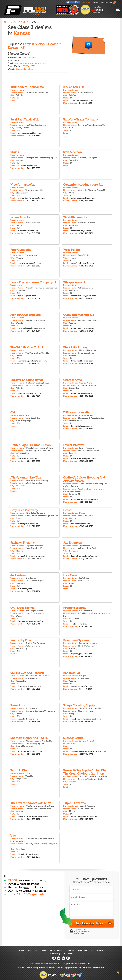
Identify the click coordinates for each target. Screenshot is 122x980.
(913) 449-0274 (86, 429)
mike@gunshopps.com (28, 524)
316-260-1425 (86, 103)
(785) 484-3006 (33, 331)
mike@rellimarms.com (28, 231)
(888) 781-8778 (29, 66)
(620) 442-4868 (33, 461)
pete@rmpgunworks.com (29, 263)
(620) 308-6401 (86, 233)
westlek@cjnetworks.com (82, 263)
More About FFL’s (85, 950)
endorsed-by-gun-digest (97, 10)
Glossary (99, 950)
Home (7, 22)
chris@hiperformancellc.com (31, 198)
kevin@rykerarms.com (28, 719)
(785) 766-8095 (86, 298)
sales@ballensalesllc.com (82, 101)
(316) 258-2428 (86, 461)
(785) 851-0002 (34, 559)
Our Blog (104, 2)
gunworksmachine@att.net (83, 328)
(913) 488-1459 (86, 559)
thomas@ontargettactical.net (31, 621)
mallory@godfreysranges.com (84, 499)
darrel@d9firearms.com (81, 426)
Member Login (87, 2)
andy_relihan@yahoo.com (30, 751)
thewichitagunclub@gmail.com (32, 361)
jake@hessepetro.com (81, 524)
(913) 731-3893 (33, 526)
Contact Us (96, 2)
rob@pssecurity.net (79, 624)
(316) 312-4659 (33, 136)
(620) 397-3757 (86, 722)
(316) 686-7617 (33, 722)
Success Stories (56, 950)
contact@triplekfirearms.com (84, 817)
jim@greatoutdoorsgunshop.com (33, 817)
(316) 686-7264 (33, 396)
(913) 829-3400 (33, 201)
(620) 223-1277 (33, 857)
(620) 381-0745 (33, 624)
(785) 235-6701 (86, 266)
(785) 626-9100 (33, 819)
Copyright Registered (71, 968)
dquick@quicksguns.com (29, 686)
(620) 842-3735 (86, 656)
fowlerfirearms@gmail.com (83, 459)
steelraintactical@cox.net (29, 133)
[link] (95, 932)
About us (70, 950)
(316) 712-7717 (33, 233)
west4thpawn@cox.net (81, 231)
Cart (112, 2)
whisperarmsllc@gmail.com (83, 296)
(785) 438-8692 (33, 168)
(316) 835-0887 (33, 364)
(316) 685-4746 (86, 526)
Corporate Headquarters (48, 964)
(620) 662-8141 (33, 754)
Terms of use (34, 964)
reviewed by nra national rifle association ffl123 (68, 10)
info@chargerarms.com (81, 393)
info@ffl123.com (98, 968)
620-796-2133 (86, 627)
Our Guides (33, 950)
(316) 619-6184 (86, 364)
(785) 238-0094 (86, 502)
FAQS (44, 950)
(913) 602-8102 (33, 689)
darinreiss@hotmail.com (82, 361)
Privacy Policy (55, 954)
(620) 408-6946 (86, 819)
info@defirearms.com (28, 459)
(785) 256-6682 (33, 266)
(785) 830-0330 (34, 298)
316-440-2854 (86, 689)
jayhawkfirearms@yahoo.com (31, 556)
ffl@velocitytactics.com (28, 854)
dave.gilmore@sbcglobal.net (84, 556)
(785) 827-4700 (33, 591)
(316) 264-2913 (86, 331)
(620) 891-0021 (86, 396)
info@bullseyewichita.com (30, 393)
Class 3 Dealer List (22, 22)
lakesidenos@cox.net (27, 166)
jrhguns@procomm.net (81, 654)
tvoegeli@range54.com (81, 686)
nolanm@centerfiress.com (83, 198)
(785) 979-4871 (86, 201)
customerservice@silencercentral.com (88, 751)
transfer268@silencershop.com (32, 328)
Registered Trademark (43, 968)
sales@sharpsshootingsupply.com (86, 719)
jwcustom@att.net (26, 589)
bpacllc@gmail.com (27, 296)
